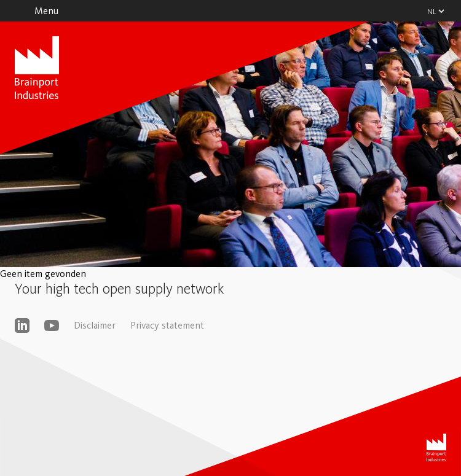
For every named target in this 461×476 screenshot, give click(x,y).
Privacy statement (167, 325)
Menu (46, 11)
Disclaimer (95, 325)
